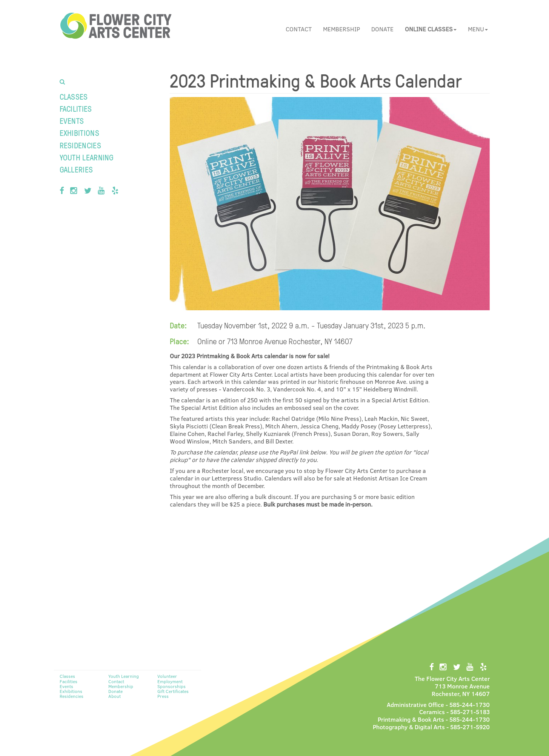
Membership (341, 29)
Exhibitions (79, 133)
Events (72, 121)
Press (163, 696)
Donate (382, 29)
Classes (74, 96)
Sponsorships (171, 686)
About (115, 696)
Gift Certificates (173, 691)
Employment (170, 681)
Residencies (80, 145)
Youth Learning (87, 157)
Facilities (76, 109)
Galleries (76, 169)
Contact (299, 29)
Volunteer (167, 676)
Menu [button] (478, 29)
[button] (431, 29)
